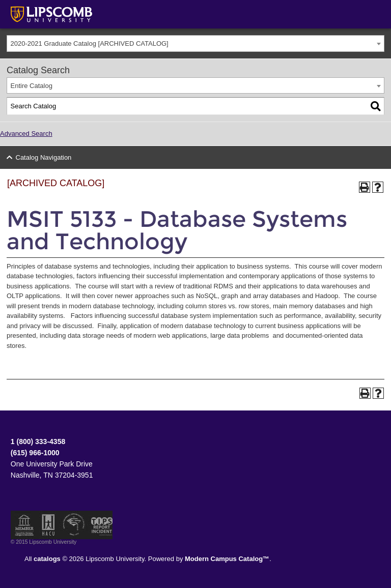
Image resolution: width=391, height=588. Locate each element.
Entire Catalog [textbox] (32, 86)
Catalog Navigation (44, 157)
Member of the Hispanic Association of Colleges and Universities (48, 525)
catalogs (47, 559)
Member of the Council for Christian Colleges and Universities (24, 525)
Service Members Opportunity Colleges (74, 525)
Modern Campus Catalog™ (227, 559)
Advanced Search (26, 134)
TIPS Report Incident (101, 525)
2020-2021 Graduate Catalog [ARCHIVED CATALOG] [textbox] (90, 43)
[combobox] (195, 43)
